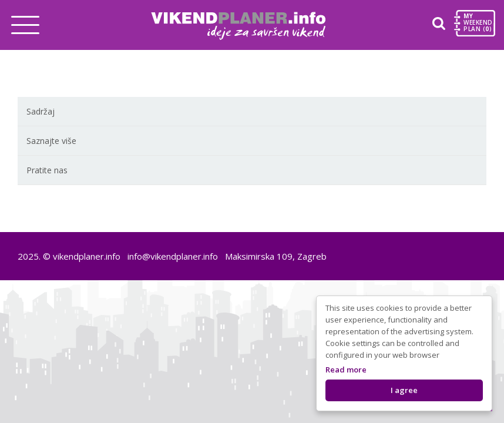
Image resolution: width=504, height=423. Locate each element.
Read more (346, 370)
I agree (404, 390)
